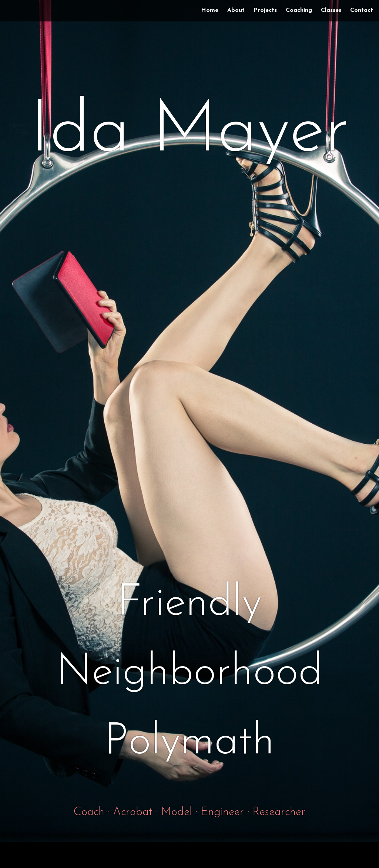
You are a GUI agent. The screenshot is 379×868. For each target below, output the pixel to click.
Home (210, 10)
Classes (331, 10)
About (236, 10)
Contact (362, 10)
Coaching (299, 10)
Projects (265, 10)
